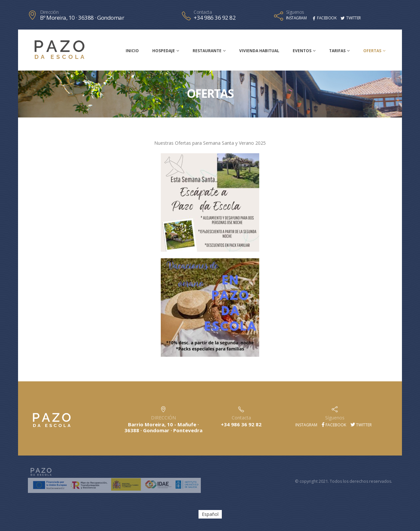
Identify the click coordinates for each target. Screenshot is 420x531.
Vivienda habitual (259, 51)
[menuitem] (210, 514)
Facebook (334, 425)
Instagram (306, 425)
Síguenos (295, 12)
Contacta (203, 12)
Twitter (361, 425)
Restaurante (207, 51)
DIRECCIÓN (163, 418)
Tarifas (337, 51)
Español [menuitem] (210, 514)
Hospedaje (164, 51)
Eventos (302, 51)
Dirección (49, 12)
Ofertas (372, 51)
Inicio (132, 51)
